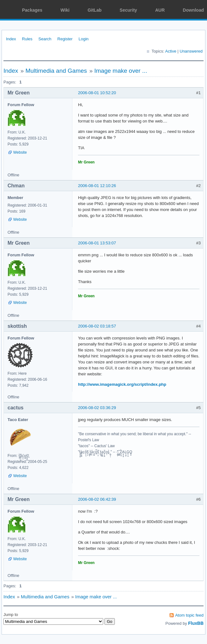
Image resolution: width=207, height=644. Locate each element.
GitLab (94, 10)
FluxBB (196, 623)
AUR (160, 10)
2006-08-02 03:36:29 (97, 408)
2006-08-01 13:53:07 (97, 243)
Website (20, 152)
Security (128, 10)
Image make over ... (121, 71)
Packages (32, 10)
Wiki (65, 10)
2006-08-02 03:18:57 (97, 326)
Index (11, 39)
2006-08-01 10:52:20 (97, 93)
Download (193, 10)
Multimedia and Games (56, 71)
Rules (27, 39)
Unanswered (191, 51)
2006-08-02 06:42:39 (97, 499)
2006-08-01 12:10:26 (97, 186)
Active (171, 51)
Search (45, 39)
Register (65, 39)
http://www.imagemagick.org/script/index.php (122, 384)
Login (84, 39)
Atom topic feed (189, 615)
